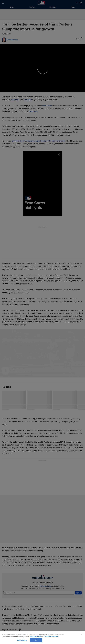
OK (36, 640)
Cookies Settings (22, 640)
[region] (42, 638)
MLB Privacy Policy (35, 636)
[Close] (82, 635)
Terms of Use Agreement (51, 636)
